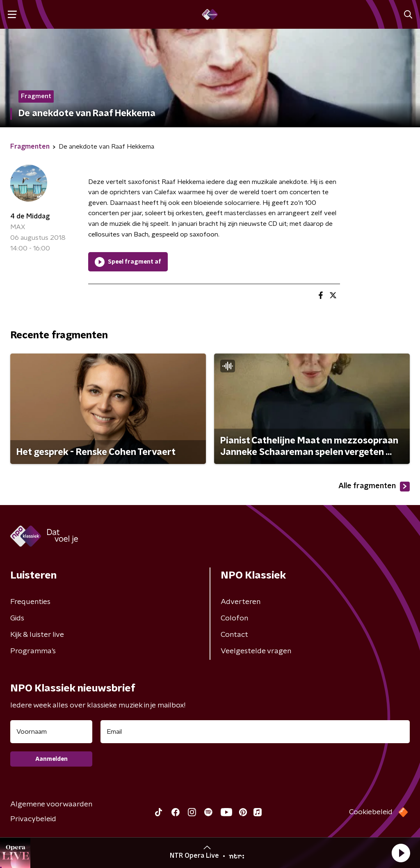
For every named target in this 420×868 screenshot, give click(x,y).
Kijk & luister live (37, 635)
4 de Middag (30, 216)
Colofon (234, 618)
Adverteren (241, 602)
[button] (401, 853)
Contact (234, 635)
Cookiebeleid (371, 812)
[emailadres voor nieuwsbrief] (255, 732)
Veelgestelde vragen (256, 651)
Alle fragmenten (374, 487)
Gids (17, 618)
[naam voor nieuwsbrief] (51, 732)
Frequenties (30, 602)
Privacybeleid (33, 819)
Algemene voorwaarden (51, 804)
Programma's (33, 651)
